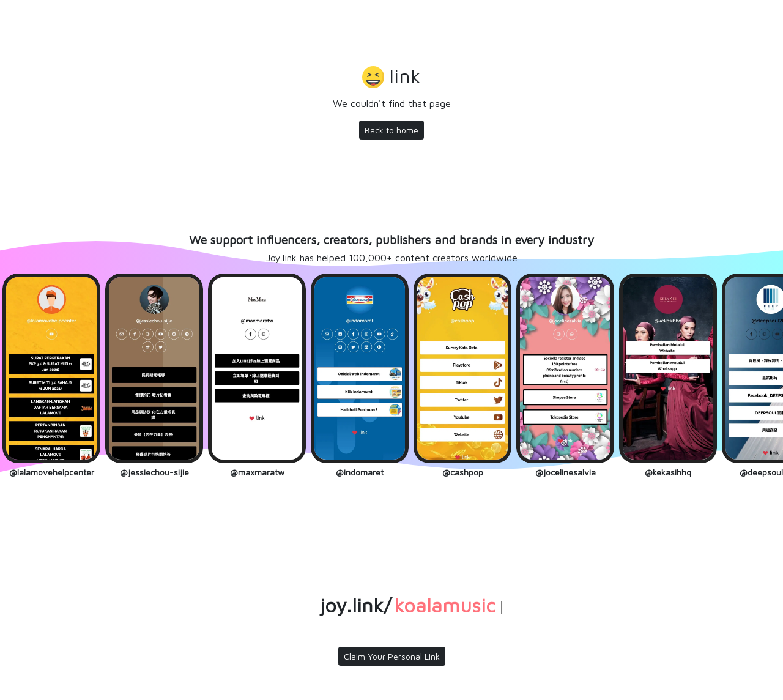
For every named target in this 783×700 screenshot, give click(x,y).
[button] (391, 77)
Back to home (391, 130)
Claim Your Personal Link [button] (392, 656)
